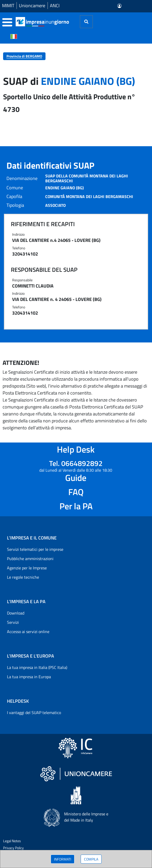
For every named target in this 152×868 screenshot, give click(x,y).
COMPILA (91, 859)
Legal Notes (12, 841)
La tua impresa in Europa (29, 677)
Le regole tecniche (23, 577)
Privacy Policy (13, 848)
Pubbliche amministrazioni (30, 559)
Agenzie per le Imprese (27, 568)
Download (16, 613)
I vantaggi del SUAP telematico (34, 713)
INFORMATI (63, 859)
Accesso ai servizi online (28, 632)
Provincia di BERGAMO (24, 56)
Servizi (13, 622)
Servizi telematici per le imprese (35, 549)
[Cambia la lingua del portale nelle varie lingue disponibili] (14, 36)
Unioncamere (32, 6)
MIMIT (8, 6)
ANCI (55, 6)
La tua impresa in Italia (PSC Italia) (37, 667)
